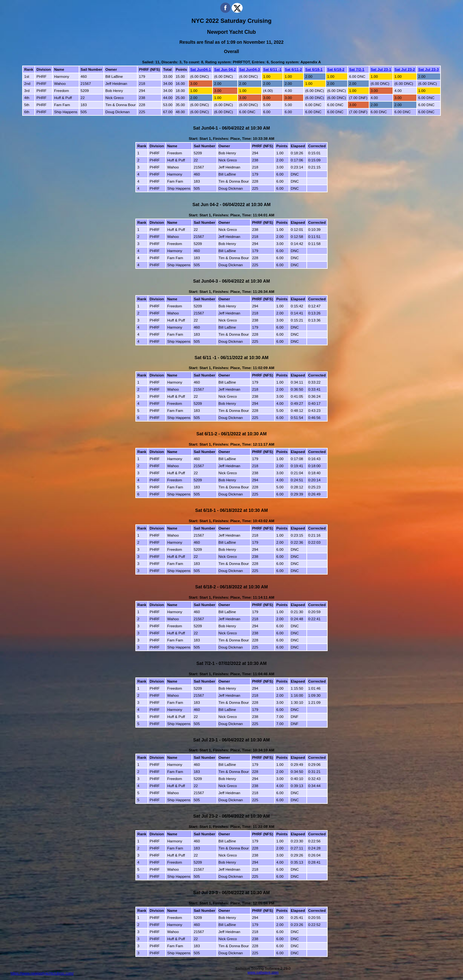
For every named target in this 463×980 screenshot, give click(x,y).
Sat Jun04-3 (250, 69)
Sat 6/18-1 (314, 69)
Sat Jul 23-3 (429, 69)
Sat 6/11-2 (293, 69)
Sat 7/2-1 (357, 69)
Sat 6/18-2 (336, 69)
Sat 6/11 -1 (272, 69)
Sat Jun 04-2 (225, 69)
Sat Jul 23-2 (405, 69)
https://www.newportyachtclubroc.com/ (42, 973)
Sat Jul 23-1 (381, 69)
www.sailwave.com (263, 972)
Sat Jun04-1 (200, 69)
